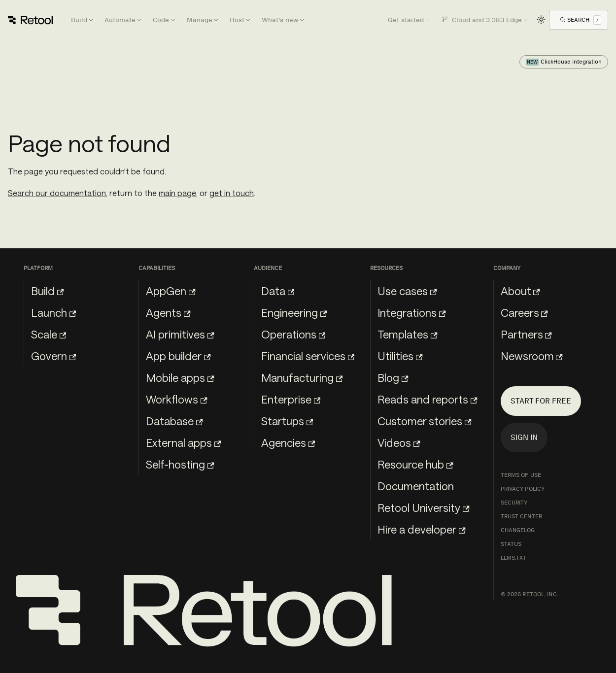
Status (511, 544)
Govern (53, 356)
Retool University (423, 507)
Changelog (518, 530)
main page (177, 193)
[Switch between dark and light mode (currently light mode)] (541, 20)
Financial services (308, 356)
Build (47, 291)
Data (278, 291)
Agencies (288, 442)
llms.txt (514, 558)
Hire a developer (421, 529)
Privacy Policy (523, 489)
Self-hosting (180, 464)
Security (514, 503)
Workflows (176, 399)
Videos (399, 442)
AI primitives (180, 334)
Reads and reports (427, 399)
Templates (407, 334)
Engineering (294, 312)
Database (174, 421)
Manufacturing (302, 377)
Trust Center (521, 516)
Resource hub (415, 464)
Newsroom (532, 356)
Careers (524, 312)
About (520, 291)
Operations (293, 334)
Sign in (524, 437)
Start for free (541, 401)
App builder (178, 356)
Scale (49, 334)
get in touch (232, 193)
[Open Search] (581, 19)
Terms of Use (521, 475)
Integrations (411, 312)
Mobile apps (180, 377)
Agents (168, 312)
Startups (287, 421)
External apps (183, 442)
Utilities (400, 356)
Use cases (407, 291)
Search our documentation (57, 193)
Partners (526, 334)
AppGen (171, 291)
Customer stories (424, 421)
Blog (393, 377)
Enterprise (291, 399)
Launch (53, 312)
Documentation (416, 486)
